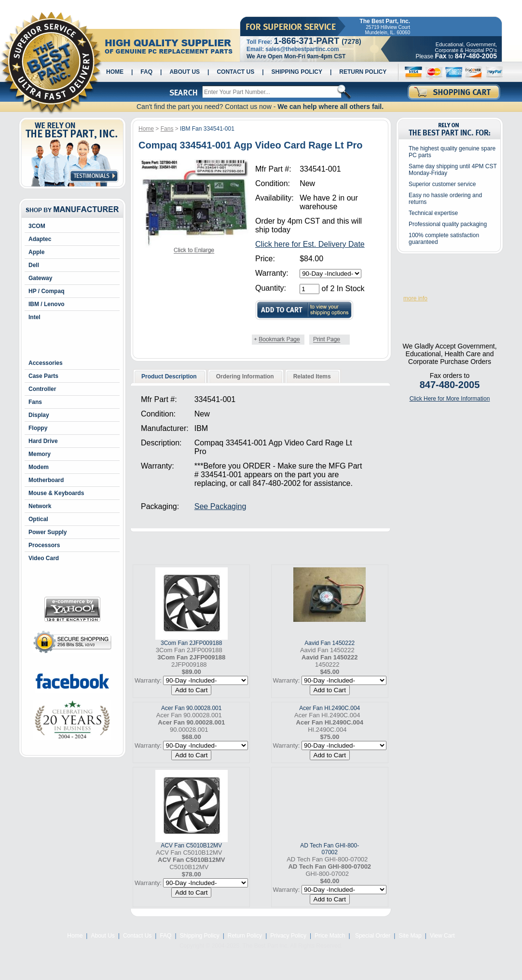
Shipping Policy (297, 72)
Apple (36, 252)
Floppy (38, 428)
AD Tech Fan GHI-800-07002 (330, 849)
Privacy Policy (288, 936)
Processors (44, 545)
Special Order (372, 936)
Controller (42, 389)
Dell (34, 265)
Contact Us (235, 72)
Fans (35, 402)
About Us (185, 72)
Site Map (410, 936)
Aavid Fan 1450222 (330, 643)
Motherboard (46, 480)
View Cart (442, 936)
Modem (39, 467)
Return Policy (363, 72)
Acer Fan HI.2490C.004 (330, 708)
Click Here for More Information (450, 399)
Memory (40, 454)
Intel (34, 317)
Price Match (330, 936)
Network (40, 506)
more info (415, 298)
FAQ (146, 72)
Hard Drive (43, 441)
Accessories (46, 363)
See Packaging (220, 506)
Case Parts (43, 376)
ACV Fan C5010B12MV (191, 846)
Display (39, 415)
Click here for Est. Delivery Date (310, 244)
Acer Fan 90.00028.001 (191, 708)
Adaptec (40, 239)
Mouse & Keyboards (56, 493)
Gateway (40, 278)
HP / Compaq (46, 291)
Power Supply (48, 532)
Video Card (44, 558)
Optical (38, 519)
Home (115, 72)
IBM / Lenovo (47, 304)
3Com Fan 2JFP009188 (191, 643)
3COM (37, 226)
